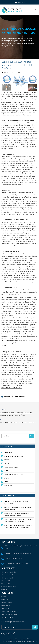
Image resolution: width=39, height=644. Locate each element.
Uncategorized (8, 485)
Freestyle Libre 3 (8, 578)
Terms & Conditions (17, 641)
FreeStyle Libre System (15, 397)
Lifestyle (6, 478)
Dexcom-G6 (6, 581)
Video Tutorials (7, 603)
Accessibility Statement (30, 641)
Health (6, 471)
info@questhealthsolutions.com (22, 553)
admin (19, 72)
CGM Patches (7, 590)
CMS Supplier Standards (10, 614)
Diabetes (7, 460)
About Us (5, 597)
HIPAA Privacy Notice (9, 612)
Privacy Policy (6, 641)
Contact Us (6, 609)
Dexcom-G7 (6, 584)
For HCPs (5, 600)
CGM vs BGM (8, 452)
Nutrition (7, 482)
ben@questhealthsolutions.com (12, 388)
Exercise (6, 463)
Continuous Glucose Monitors (13, 456)
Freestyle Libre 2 (8, 575)
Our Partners (6, 606)
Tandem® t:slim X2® (9, 587)
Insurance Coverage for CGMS (13, 474)
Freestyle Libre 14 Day (9, 572)
